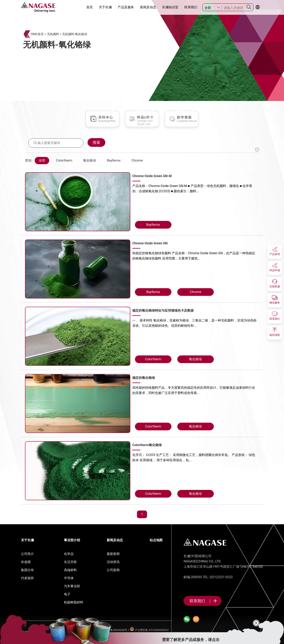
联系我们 (191, 7)
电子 (67, 594)
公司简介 (27, 554)
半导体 (69, 578)
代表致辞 (27, 578)
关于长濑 (105, 7)
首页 (90, 7)
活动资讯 (113, 562)
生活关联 (70, 562)
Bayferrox (114, 160)
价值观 (26, 562)
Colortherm (64, 160)
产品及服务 (126, 7)
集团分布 (27, 570)
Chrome (137, 160)
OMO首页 (37, 34)
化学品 (69, 554)
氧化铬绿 (90, 160)
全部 (42, 160)
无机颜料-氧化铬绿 (75, 34)
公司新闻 (113, 570)
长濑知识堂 (170, 7)
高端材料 (70, 570)
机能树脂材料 (74, 602)
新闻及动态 (148, 7)
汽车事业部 (72, 586)
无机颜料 (53, 34)
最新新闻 (113, 554)
